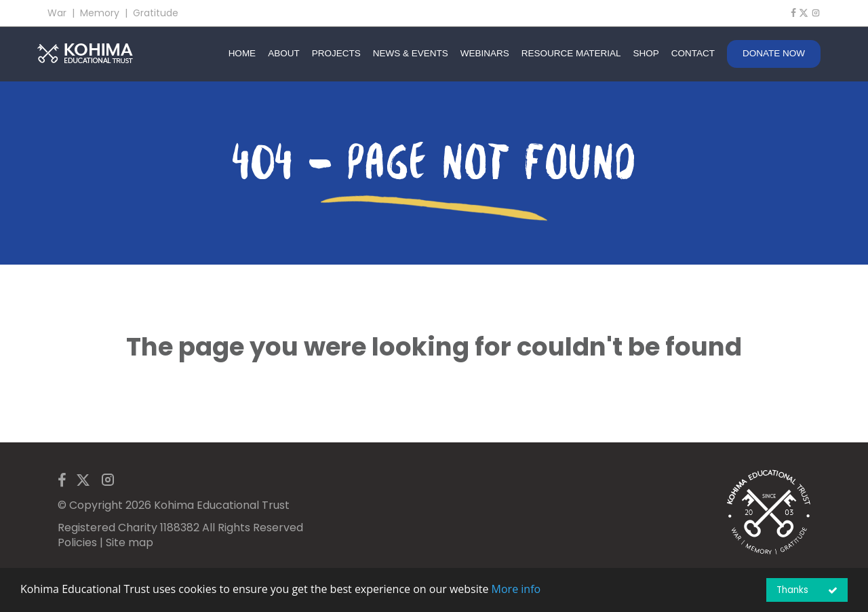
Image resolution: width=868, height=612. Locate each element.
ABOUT (284, 53)
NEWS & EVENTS (411, 53)
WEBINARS (485, 53)
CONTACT (693, 53)
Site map (130, 542)
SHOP (646, 53)
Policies (77, 542)
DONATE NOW (774, 53)
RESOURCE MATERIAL (571, 53)
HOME (242, 53)
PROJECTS (336, 53)
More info (516, 589)
